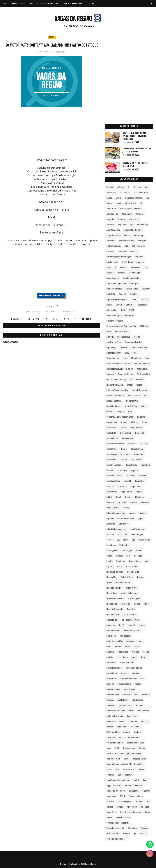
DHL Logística (136, 358)
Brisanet (122, 273)
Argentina (122, 225)
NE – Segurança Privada (131, 620)
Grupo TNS (110, 486)
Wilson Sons (132, 828)
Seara (109, 748)
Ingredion (110, 518)
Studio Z (136, 780)
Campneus (146, 289)
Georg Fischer (112, 422)
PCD (118, 657)
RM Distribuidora (113, 732)
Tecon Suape (111, 796)
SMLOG (117, 769)
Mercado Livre (112, 604)
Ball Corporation (139, 246)
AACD (147, 187)
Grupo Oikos (122, 470)
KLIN (133, 540)
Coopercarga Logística (134, 342)
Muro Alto (131, 609)
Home (5, 3)
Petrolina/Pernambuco (128, 679)
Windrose (144, 828)
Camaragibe (134, 283)
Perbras (144, 657)
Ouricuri (137, 647)
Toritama (140, 802)
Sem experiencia (129, 748)
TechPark (147, 791)
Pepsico (134, 657)
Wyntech (127, 834)
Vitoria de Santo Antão (115, 828)
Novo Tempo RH (126, 636)
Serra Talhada (112, 753)
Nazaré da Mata (113, 620)
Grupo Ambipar (125, 433)
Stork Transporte (125, 775)
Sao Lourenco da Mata (115, 743)
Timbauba (110, 802)
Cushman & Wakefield (139, 348)
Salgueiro (127, 732)
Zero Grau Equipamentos (116, 839)
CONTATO (34, 3)
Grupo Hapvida (112, 454)
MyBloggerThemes (89, 864)
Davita (135, 353)
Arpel (131, 225)
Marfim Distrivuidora (114, 588)
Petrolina (136, 673)
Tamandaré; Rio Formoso (116, 791)
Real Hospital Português (116, 711)
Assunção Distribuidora (133, 230)
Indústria (143, 513)
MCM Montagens (134, 599)
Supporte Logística (114, 786)
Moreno (137, 604)
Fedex (146, 396)
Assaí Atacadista (113, 230)
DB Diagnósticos (113, 358)
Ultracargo (145, 807)
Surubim (128, 786)
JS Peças (110, 540)
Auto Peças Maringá (127, 241)
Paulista (110, 657)
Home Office (111, 502)
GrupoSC (139, 492)
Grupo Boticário (113, 438)
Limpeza (110, 556)
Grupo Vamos (136, 486)
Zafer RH (143, 834)
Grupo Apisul (140, 433)
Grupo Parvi (130, 476)
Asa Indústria (142, 225)
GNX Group (135, 422)
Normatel (131, 625)
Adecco (109, 198)
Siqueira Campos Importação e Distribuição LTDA (125, 764)
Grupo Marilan (136, 460)
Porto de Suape (130, 689)
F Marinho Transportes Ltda (117, 390)
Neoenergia (111, 625)
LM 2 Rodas (138, 556)
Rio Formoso (136, 727)
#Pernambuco (69, 312)
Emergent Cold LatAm (115, 385)
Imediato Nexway (113, 508)
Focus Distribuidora (114, 406)
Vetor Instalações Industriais (118, 823)
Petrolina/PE (111, 679)
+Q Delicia (121, 187)
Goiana (145, 422)
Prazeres (146, 695)
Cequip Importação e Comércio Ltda (120, 316)
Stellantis (110, 775)
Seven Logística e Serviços (131, 753)
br (116, 267)
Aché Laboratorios (141, 193)
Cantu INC (123, 294)
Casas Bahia (143, 305)
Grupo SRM (128, 481)
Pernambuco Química (114, 668)
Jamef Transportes (138, 529)
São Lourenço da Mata (135, 743)
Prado (136, 695)
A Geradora (137, 187)
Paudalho (146, 652)
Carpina (109, 305)
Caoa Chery (134, 294)
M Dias (120, 567)
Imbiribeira (145, 502)
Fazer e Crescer (134, 396)
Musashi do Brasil (113, 615)
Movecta (147, 604)
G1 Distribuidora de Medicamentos (120, 417)
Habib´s (109, 497)
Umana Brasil (111, 812)
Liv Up (129, 556)
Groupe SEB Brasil (136, 428)
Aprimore (140, 214)
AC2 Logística (125, 193)
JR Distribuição (137, 534)
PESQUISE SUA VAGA (50, 3)
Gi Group (124, 422)
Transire (110, 807)
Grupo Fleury (144, 444)
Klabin (126, 540)
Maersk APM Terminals (115, 572)
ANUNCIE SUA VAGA (19, 3)
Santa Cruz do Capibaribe (129, 737)
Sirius (109, 769)
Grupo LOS (124, 460)
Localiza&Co (121, 561)
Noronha (142, 625)
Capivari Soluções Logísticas (117, 299)
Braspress (110, 273)
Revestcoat (133, 721)
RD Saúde (140, 705)
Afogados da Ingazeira (133, 198)
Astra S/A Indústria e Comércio (118, 235)
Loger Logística (135, 561)
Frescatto (110, 412)
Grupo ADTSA (111, 433)
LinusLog (120, 556)
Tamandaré (139, 786)
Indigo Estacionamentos (116, 513)
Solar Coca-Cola (129, 769)
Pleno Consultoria (124, 684)
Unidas (147, 812)
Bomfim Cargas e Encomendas (133, 262)
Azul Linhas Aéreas (114, 246)
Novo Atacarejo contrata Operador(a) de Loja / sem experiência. (134, 136)
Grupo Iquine (126, 454)
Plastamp (110, 684)
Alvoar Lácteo (131, 203)
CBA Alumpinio (112, 310)
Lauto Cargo (111, 545)
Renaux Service (133, 716)
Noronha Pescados (113, 631)
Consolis (137, 337)
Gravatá (123, 428)
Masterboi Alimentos (129, 593)
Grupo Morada (132, 465)
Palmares (135, 652)
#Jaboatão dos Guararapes (48, 312)
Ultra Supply (132, 807)
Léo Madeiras (124, 545)
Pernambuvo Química (134, 668)
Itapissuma (111, 524)
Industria (132, 513)
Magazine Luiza (133, 572)
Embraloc (140, 380)
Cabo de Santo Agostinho (116, 283)
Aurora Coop (139, 235)
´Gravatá (110, 187)
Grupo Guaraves (137, 449)
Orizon (128, 647)
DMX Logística (142, 369)
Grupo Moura (145, 465)
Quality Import (123, 700)
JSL (118, 540)
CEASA (123, 310)
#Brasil (31, 312)
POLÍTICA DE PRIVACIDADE (72, 3)
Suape (145, 780)
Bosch (109, 267)
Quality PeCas (138, 700)
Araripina (121, 219)
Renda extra (111, 721)
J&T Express (124, 524)
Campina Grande (132, 289)
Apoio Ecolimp (127, 214)
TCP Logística (134, 791)
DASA (127, 353)
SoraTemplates (74, 864)
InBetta (126, 508)
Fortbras (144, 406)
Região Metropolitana (115, 716)
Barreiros (110, 251)
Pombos (138, 684)
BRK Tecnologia (134, 273)
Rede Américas (143, 711)
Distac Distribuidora (142, 364)
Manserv (140, 577)
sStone (142, 769)
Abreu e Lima (111, 193)
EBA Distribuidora (144, 374)
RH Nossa (145, 721)
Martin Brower (132, 588)
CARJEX (135, 299)
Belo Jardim (122, 251)
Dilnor (147, 358)
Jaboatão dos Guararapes (116, 529)
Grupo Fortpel (112, 449)
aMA (141, 203)
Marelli (109, 583)
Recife (131, 711)
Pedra (125, 657)
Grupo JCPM (139, 454)
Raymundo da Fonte (125, 705)
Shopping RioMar (140, 759)
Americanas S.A (112, 214)
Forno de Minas (131, 406)
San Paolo (138, 732)
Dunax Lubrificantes (126, 374)
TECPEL (122, 796)
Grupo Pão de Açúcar (114, 476)
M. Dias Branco (132, 567)
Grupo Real (143, 476)
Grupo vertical (126, 492)
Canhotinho (111, 294)
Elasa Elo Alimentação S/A (116, 380)
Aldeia (119, 203)
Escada (139, 385)
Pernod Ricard (112, 673)
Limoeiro (139, 551)
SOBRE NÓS (91, 3)
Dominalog (110, 374)
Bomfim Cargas (112, 262)
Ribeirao (110, 727)
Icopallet (123, 502)
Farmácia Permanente (140, 390)
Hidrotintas (140, 497)
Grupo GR (124, 449)
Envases (130, 385)
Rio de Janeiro (122, 727)
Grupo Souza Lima (113, 481)
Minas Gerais (126, 604)
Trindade (120, 807)
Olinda (109, 647)
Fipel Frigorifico (132, 401)
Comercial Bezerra (122, 332)
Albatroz (110, 203)
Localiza (110, 561)
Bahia (127, 246)
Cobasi (109, 332)
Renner (122, 721)
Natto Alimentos (130, 615)
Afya (147, 198)
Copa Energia (111, 348)
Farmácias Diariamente (115, 396)
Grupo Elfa (131, 444)
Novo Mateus (111, 636)
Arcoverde (110, 225)
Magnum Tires (112, 577)
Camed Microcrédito (114, 289)
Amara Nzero (111, 209)
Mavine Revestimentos (115, 599)
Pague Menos (123, 652)
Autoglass (142, 241)
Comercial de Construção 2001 (118, 337)
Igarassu (133, 502)
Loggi (147, 561)
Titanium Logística (125, 802)
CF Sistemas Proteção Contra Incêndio (121, 326)
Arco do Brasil (134, 219)
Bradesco (124, 267)
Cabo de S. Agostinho (131, 278)
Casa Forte (130, 305)
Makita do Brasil (127, 577)
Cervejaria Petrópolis (115, 321)
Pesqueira (125, 673)
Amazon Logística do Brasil (130, 209)
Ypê (135, 834)
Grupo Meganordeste (114, 465)
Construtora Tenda (114, 342)
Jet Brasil (110, 534)
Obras (141, 641)
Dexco (125, 358)
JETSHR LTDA (123, 534)
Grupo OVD (135, 470)
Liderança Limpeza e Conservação (119, 551)
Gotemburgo (111, 428)
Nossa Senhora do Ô (132, 631)
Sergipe (142, 748)
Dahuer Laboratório (114, 353)
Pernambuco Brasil (127, 663)
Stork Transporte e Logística (118, 780)
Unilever (110, 818)
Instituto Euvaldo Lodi (126, 518)
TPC (148, 802)
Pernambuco (111, 663)
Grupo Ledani (111, 460)
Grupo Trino (122, 486)
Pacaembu (110, 652)
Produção (110, 700)
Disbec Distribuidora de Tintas (118, 364)
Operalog (118, 647)
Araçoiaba (110, 219)
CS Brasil (123, 348)
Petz (142, 679)
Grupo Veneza (112, 492)
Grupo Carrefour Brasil (115, 444)
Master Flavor (112, 593)
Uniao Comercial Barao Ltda (131, 812)
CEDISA (131, 310)
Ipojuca (141, 518)
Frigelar (121, 412)
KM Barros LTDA (144, 540)
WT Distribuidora (113, 834)
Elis (131, 380)
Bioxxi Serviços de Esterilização (119, 257)
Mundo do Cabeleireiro (115, 609)
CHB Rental (144, 326)
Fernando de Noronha (114, 401)
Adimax (118, 198)
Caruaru (119, 305)
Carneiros (145, 299)
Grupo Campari (128, 438)
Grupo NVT (110, 470)
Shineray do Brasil (113, 759)
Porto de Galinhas (113, 689)
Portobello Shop (113, 695)
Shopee (127, 759)
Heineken (128, 497)
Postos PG (126, 695)
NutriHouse (131, 641)
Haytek (118, 497)
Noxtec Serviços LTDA (115, 641)
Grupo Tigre (140, 481)
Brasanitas (136, 267)
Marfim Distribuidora (123, 583)
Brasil (52, 37)
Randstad (110, 705)
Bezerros (134, 251)
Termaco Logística (136, 796)
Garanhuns (141, 417)
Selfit (117, 748)
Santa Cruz (111, 737)
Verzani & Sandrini (123, 818)
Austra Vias (111, 241)
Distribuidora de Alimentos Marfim (120, 369)
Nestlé (121, 625)
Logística (110, 567)
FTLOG (130, 412)
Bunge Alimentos (113, 278)
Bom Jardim (139, 257)
